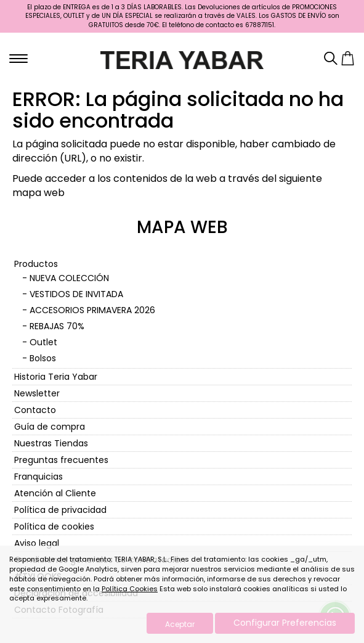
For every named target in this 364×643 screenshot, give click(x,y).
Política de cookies (54, 526)
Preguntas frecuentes (61, 460)
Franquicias (38, 477)
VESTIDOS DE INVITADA (76, 294)
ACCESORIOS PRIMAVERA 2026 (92, 310)
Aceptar (180, 624)
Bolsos (43, 358)
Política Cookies (130, 589)
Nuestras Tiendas (51, 443)
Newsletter (37, 393)
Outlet (43, 342)
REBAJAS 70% (57, 326)
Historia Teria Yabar (56, 377)
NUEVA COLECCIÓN (69, 278)
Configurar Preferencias (285, 623)
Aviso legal (37, 543)
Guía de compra (50, 427)
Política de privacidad (60, 510)
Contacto (35, 410)
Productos (36, 264)
